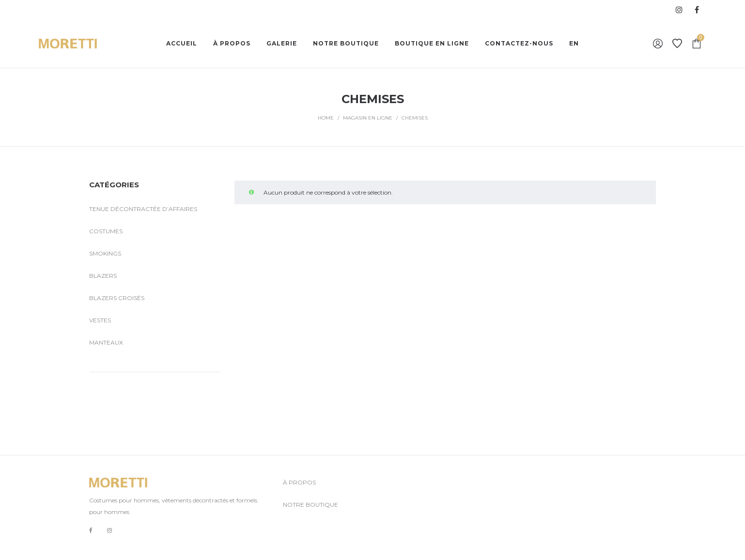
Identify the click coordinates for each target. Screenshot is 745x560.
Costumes (106, 231)
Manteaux (106, 342)
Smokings (105, 253)
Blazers (103, 276)
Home (326, 118)
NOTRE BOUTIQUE (310, 505)
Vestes (100, 320)
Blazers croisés (117, 298)
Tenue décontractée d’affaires (143, 209)
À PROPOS (299, 482)
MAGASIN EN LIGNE (368, 118)
